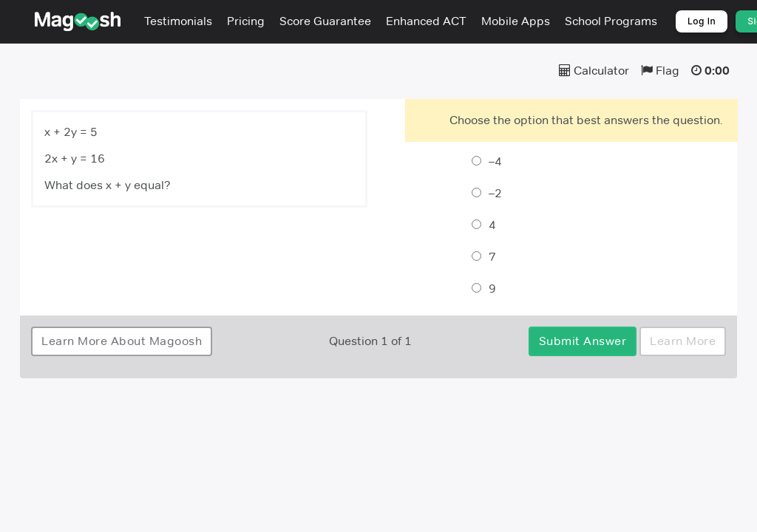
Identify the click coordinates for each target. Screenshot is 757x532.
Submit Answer (583, 341)
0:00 (717, 71)
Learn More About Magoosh (122, 341)
